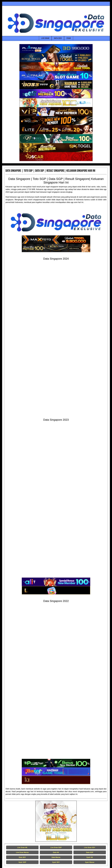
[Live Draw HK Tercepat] (56, 821)
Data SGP (90, 852)
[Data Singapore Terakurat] (56, 49)
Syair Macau (90, 862)
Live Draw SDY (90, 847)
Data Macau (56, 857)
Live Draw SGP (56, 847)
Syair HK (90, 857)
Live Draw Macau (22, 852)
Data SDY (22, 857)
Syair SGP (22, 862)
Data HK (56, 852)
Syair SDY (56, 862)
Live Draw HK (22, 847)
